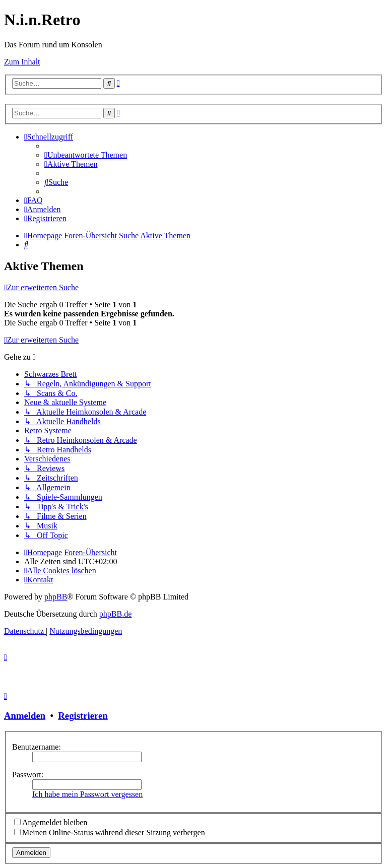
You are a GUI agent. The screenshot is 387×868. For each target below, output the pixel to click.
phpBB (56, 597)
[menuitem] (86, 155)
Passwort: (28, 775)
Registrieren (83, 716)
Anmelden (25, 716)
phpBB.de (115, 614)
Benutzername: (37, 747)
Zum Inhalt (22, 62)
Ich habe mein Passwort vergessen (87, 794)
